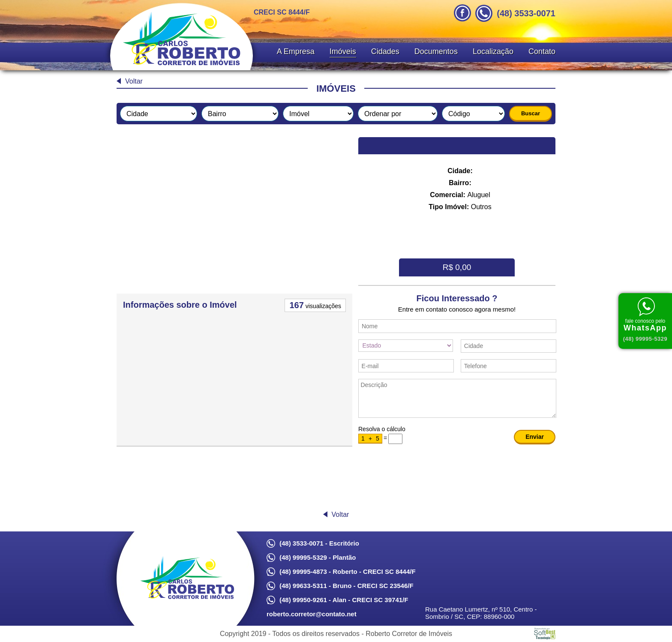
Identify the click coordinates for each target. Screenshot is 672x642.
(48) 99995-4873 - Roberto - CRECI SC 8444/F (348, 571)
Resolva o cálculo (382, 429)
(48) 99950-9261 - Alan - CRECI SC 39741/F (344, 600)
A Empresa (296, 51)
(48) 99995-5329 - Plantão (318, 557)
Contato (542, 51)
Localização (493, 51)
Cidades (385, 51)
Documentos (436, 51)
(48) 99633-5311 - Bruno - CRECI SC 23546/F (346, 586)
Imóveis (343, 51)
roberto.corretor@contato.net (312, 614)
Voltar (134, 81)
